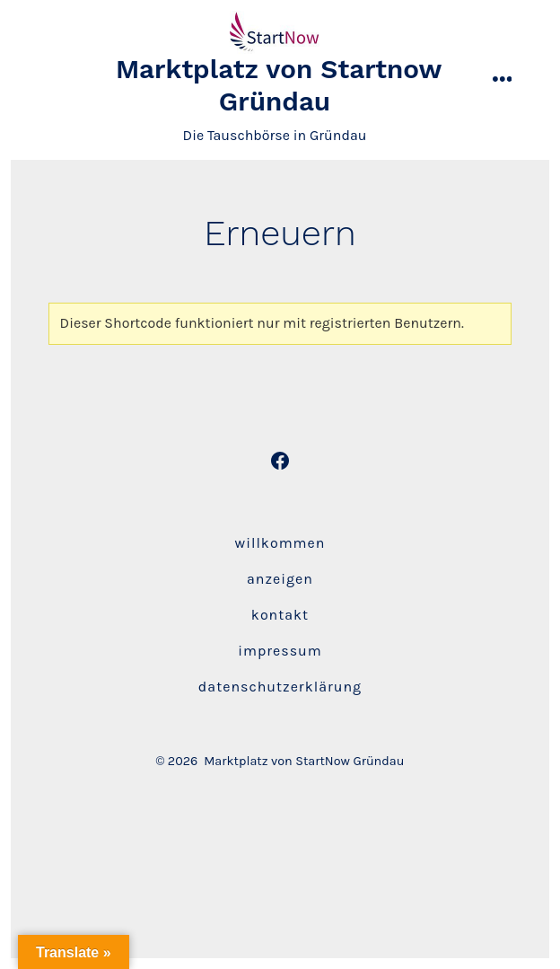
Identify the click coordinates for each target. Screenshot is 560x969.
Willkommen (280, 543)
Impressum (280, 651)
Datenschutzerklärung (280, 687)
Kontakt (280, 615)
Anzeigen (280, 579)
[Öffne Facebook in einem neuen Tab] (280, 461)
